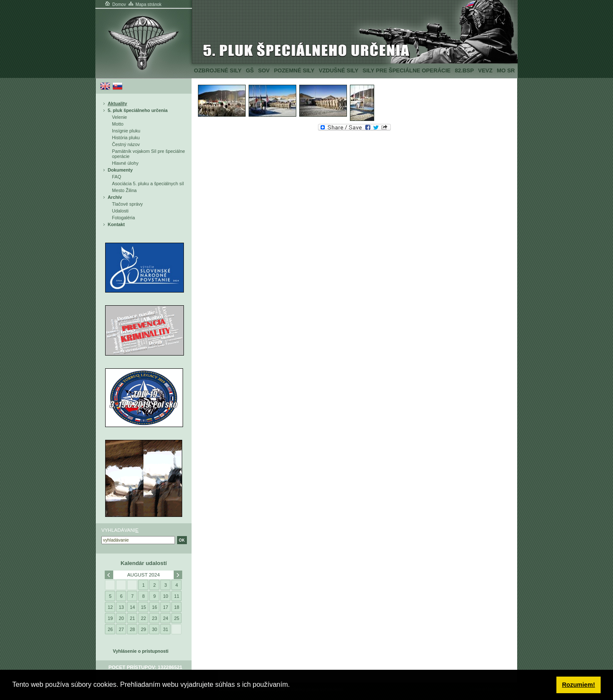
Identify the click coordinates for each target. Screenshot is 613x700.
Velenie (119, 117)
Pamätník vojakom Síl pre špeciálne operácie (148, 154)
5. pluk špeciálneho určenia (138, 110)
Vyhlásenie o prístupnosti (141, 651)
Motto (118, 124)
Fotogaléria (123, 218)
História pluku (126, 138)
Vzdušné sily (339, 70)
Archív (115, 197)
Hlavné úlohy (125, 163)
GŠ (250, 70)
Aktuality (117, 103)
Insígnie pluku (126, 131)
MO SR (506, 70)
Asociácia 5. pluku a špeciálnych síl (148, 184)
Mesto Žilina (124, 190)
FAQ (117, 177)
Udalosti (120, 211)
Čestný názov (126, 144)
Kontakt (116, 224)
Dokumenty (120, 170)
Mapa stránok (145, 4)
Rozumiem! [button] (579, 685)
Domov (115, 4)
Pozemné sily (294, 70)
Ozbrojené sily (218, 70)
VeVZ (485, 70)
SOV (264, 70)
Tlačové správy (127, 204)
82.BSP (464, 70)
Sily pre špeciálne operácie (407, 70)
